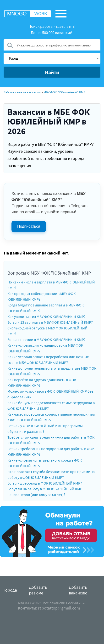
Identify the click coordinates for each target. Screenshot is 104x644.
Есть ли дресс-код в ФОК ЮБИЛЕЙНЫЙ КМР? (45, 483)
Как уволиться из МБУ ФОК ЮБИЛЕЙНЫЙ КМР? (47, 316)
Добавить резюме (38, 590)
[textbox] (54, 58)
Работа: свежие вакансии (22, 92)
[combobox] (52, 59)
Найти (52, 72)
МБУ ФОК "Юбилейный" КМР (64, 92)
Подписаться (29, 226)
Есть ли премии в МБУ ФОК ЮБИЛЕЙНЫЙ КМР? (47, 339)
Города (10, 590)
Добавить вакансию (78, 590)
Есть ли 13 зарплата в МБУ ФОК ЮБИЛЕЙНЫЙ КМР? (50, 322)
